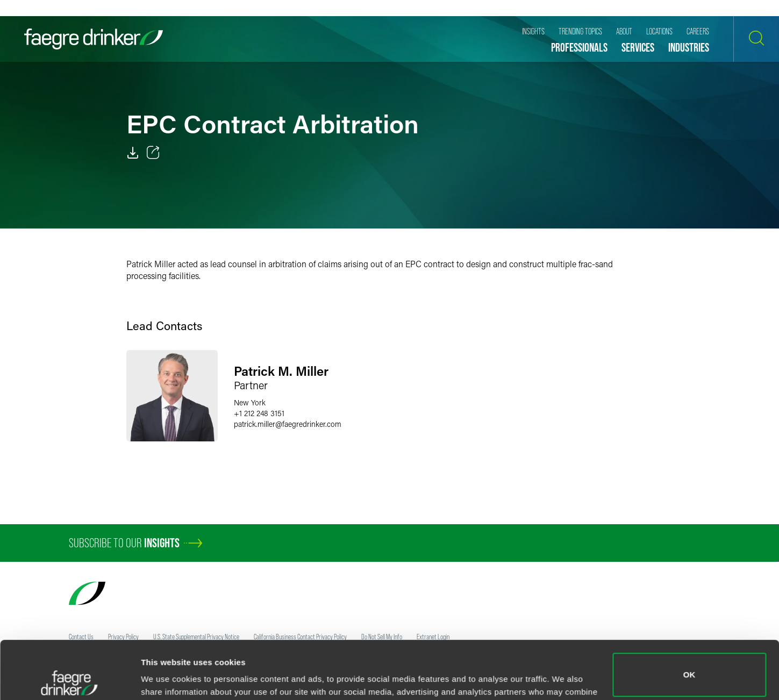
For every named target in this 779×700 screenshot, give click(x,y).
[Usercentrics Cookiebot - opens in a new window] (70, 679)
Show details (166, 677)
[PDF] (133, 153)
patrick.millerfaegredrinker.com (288, 424)
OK (689, 617)
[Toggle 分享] (153, 153)
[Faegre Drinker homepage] (94, 39)
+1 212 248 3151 (259, 413)
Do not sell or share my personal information (689, 665)
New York (250, 402)
